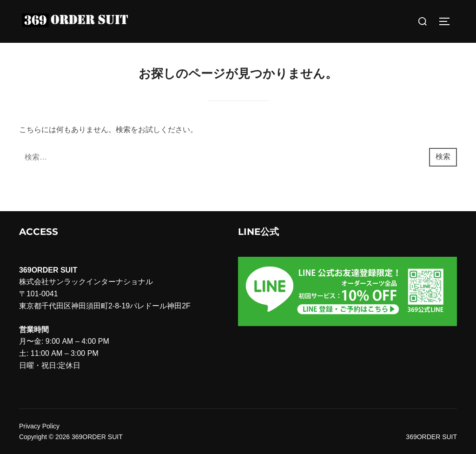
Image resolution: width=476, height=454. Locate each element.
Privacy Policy (39, 426)
